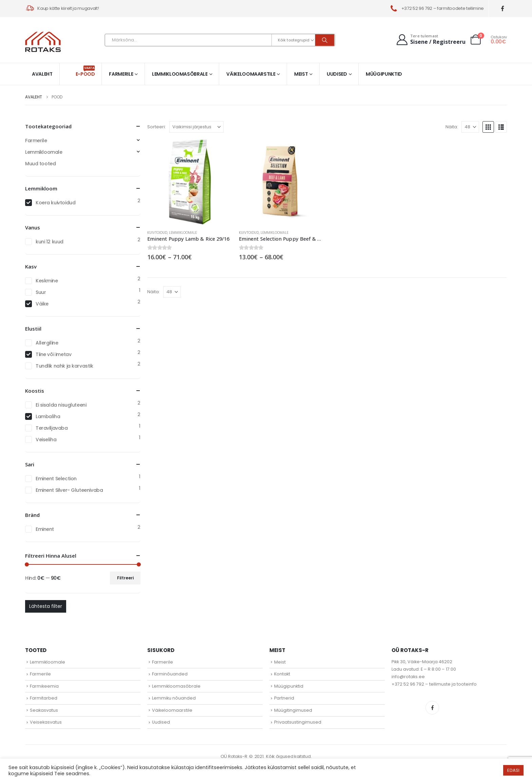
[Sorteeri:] (196, 127)
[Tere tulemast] (430, 40)
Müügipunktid (384, 74)
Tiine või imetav (53, 354)
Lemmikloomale (183, 233)
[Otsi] (325, 40)
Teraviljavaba (52, 428)
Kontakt (282, 674)
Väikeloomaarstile (251, 74)
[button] (488, 127)
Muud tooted (40, 164)
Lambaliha (48, 416)
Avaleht (42, 74)
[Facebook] (503, 9)
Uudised (337, 74)
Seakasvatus (44, 710)
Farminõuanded (170, 674)
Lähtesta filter (46, 606)
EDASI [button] (513, 770)
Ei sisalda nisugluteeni (61, 405)
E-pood (85, 71)
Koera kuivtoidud (55, 203)
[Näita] (470, 127)
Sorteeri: (157, 127)
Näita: (452, 127)
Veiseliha (46, 440)
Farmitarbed (44, 698)
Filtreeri (125, 578)
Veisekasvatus (46, 722)
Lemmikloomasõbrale (180, 74)
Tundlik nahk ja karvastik (64, 366)
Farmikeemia (44, 686)
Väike (42, 304)
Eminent (45, 529)
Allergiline (47, 343)
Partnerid (284, 698)
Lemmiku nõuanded (174, 698)
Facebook (432, 708)
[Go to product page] (190, 182)
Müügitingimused (293, 710)
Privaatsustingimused (298, 722)
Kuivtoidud (157, 233)
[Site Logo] (43, 42)
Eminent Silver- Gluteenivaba (69, 490)
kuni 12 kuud (50, 242)
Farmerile (121, 74)
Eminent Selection (56, 479)
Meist (301, 74)
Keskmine (47, 281)
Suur (41, 292)
